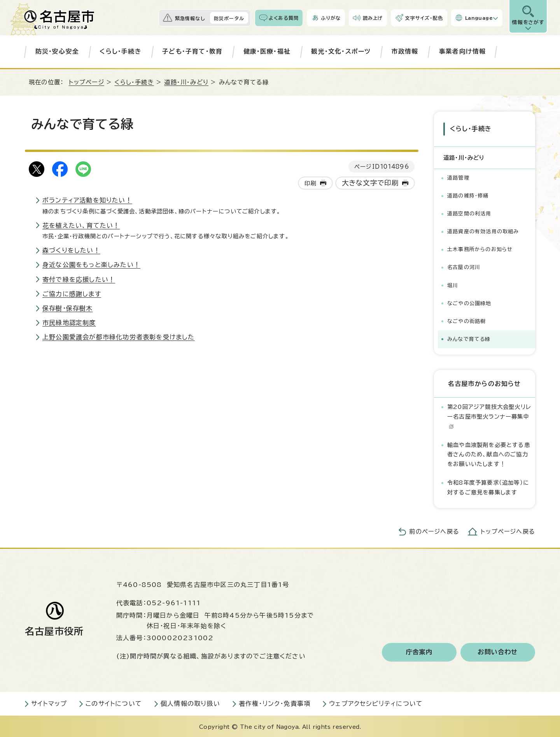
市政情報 (405, 51)
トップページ (87, 82)
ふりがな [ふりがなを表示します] (331, 18)
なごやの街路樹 (466, 320)
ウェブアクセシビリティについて (376, 702)
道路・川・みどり (186, 82)
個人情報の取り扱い (190, 702)
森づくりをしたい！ (71, 250)
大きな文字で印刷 (370, 183)
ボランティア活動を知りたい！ (87, 200)
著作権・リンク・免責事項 (275, 702)
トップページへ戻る (508, 530)
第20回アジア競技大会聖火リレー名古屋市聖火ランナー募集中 (489, 415)
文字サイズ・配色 (424, 18)
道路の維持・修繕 (468, 195)
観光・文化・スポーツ (341, 51)
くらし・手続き (120, 51)
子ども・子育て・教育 (192, 51)
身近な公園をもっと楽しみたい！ (91, 265)
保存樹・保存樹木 (68, 308)
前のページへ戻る (434, 530)
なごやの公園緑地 (469, 302)
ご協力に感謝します (72, 294)
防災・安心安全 (57, 51)
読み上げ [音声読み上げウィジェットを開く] (373, 18)
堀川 (453, 284)
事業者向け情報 (462, 51)
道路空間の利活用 (469, 212)
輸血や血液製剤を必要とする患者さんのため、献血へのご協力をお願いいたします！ (489, 453)
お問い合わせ (498, 651)
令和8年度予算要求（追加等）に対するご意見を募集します (488, 486)
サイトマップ (49, 702)
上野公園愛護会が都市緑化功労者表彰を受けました (119, 337)
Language (479, 18)
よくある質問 (284, 18)
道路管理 (458, 177)
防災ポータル (229, 18)
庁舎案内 (419, 651)
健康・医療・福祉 (267, 51)
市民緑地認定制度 (69, 323)
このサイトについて (114, 702)
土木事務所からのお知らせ (480, 248)
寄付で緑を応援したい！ (79, 279)
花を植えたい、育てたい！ (81, 225)
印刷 (310, 183)
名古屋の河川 (464, 266)
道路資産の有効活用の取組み (483, 230)
